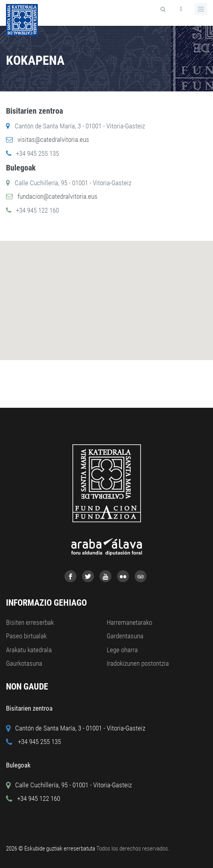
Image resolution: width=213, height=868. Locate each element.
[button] (117, 308)
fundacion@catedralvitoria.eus (58, 196)
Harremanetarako (129, 622)
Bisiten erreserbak (30, 622)
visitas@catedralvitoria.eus (53, 139)
